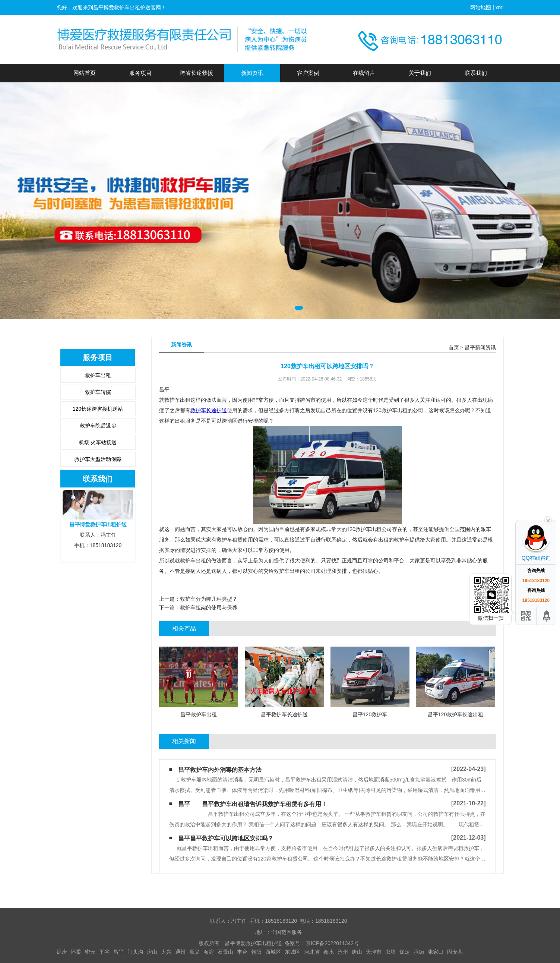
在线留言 (364, 73)
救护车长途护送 (209, 410)
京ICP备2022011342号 (332, 943)
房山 (152, 952)
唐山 (357, 952)
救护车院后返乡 (98, 426)
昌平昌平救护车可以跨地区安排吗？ (226, 838)
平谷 (104, 952)
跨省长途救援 (196, 73)
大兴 (166, 952)
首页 (454, 348)
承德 (419, 952)
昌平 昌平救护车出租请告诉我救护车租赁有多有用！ (253, 804)
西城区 (273, 952)
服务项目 (140, 73)
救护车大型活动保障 (98, 459)
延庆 (62, 952)
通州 (180, 952)
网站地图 (481, 7)
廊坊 (390, 952)
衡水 (329, 952)
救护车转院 (98, 392)
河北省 (312, 952)
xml (500, 7)
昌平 (118, 952)
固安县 (455, 952)
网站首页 (85, 73)
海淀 (209, 952)
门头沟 (135, 952)
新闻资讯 (252, 73)
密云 (90, 952)
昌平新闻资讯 (480, 348)
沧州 (343, 952)
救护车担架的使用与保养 (209, 607)
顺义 (194, 952)
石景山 (225, 952)
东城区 (292, 952)
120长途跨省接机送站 (98, 409)
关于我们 (420, 73)
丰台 (242, 952)
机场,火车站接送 (98, 442)
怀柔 (76, 952)
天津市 (374, 952)
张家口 (436, 952)
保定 (405, 952)
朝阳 (256, 952)
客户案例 (308, 73)
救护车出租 (98, 375)
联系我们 (476, 73)
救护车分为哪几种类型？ (209, 599)
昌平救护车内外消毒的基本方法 (220, 770)
